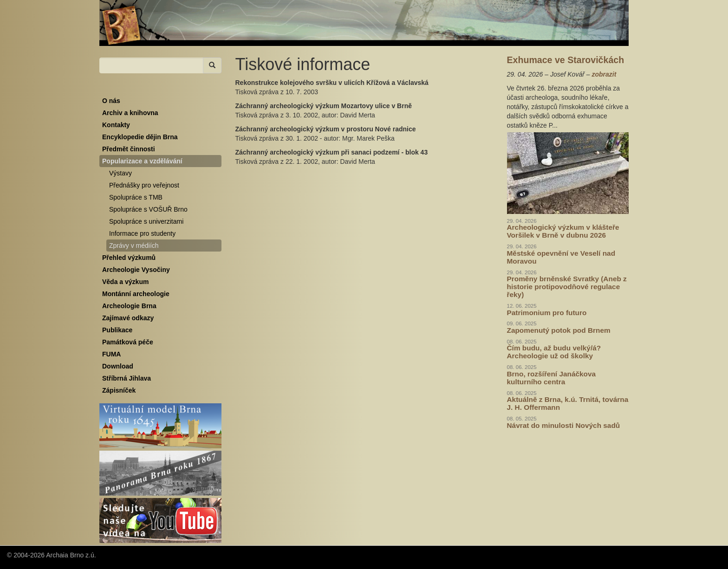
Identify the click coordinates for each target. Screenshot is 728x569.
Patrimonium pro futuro (547, 313)
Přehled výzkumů (129, 258)
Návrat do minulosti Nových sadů (564, 425)
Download (118, 366)
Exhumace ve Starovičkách (566, 60)
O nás (111, 101)
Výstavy (120, 173)
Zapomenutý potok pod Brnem (559, 330)
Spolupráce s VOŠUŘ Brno (148, 209)
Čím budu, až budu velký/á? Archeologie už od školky (554, 352)
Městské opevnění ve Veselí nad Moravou (561, 257)
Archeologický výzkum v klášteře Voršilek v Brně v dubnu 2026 (563, 231)
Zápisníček (119, 390)
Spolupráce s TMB (136, 197)
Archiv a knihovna (130, 113)
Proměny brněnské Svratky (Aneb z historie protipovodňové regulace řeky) (567, 287)
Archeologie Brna (129, 306)
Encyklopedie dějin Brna (140, 137)
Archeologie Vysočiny (136, 270)
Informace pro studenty (142, 233)
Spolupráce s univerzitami (146, 221)
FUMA (111, 354)
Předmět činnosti (129, 149)
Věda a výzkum (125, 282)
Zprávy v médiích (134, 246)
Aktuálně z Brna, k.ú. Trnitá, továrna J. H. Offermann (568, 403)
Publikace (117, 330)
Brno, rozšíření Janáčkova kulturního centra (552, 378)
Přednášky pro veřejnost (144, 185)
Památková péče (128, 342)
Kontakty (116, 125)
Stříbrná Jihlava (127, 378)
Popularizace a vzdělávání (142, 161)
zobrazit (604, 74)
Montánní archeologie (136, 294)
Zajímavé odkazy (128, 318)
